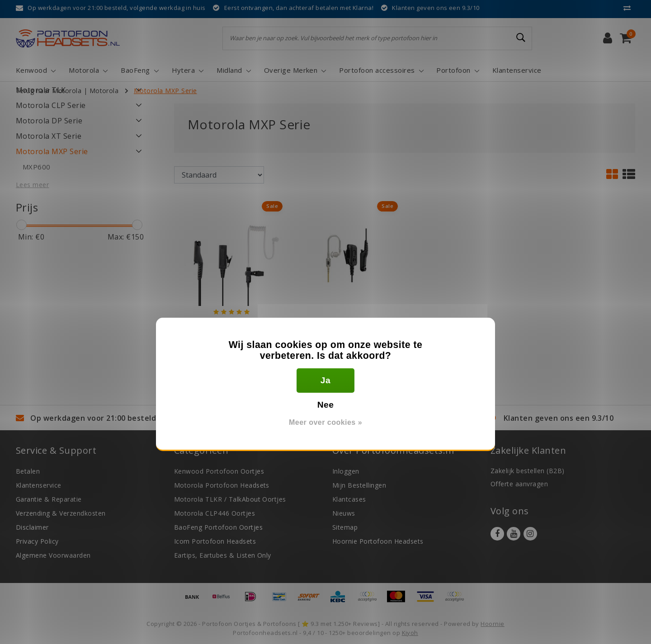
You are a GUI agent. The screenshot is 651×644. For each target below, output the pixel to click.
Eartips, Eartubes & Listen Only (223, 555)
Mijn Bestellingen (359, 485)
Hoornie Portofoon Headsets (378, 541)
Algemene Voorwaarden (53, 555)
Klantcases (349, 499)
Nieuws (344, 513)
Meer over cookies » (325, 422)
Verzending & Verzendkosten (61, 513)
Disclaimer (32, 527)
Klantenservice (39, 485)
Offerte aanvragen (519, 484)
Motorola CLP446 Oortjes (215, 513)
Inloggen (346, 471)
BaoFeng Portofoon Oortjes (218, 527)
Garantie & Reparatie (49, 499)
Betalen (28, 471)
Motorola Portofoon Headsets (222, 485)
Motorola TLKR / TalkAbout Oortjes (230, 499)
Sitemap (345, 527)
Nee (326, 405)
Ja (325, 380)
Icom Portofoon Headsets (215, 541)
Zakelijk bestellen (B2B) (528, 471)
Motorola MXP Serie (165, 91)
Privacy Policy (37, 541)
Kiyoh (410, 633)
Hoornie (492, 624)
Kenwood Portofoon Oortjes (219, 471)
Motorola (104, 91)
